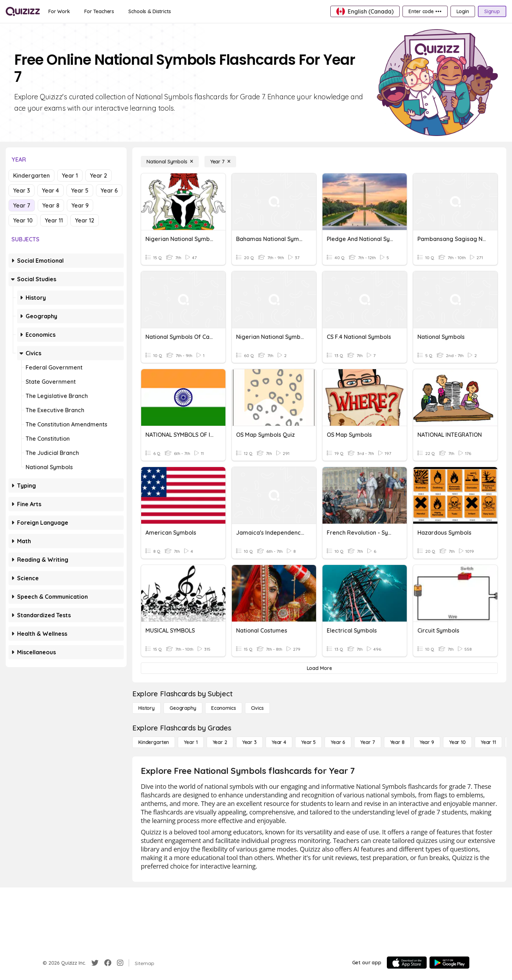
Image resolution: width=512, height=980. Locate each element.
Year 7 (22, 205)
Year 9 (80, 205)
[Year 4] (279, 742)
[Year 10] (457, 742)
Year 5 (80, 190)
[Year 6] (338, 742)
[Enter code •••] (425, 11)
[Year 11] (488, 742)
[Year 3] (249, 742)
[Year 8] (397, 742)
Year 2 (98, 175)
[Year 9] (427, 742)
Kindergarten (31, 175)
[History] (146, 708)
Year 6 (109, 190)
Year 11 (54, 220)
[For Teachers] (99, 11)
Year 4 (50, 190)
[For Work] (59, 11)
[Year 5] (308, 742)
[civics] (257, 708)
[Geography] (183, 708)
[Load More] (319, 668)
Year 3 (22, 190)
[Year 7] (220, 162)
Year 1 (70, 175)
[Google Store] (449, 963)
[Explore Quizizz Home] (23, 11)
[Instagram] (120, 963)
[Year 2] (220, 742)
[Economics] (224, 708)
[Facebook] (108, 963)
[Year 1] (191, 742)
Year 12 (85, 220)
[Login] (463, 11)
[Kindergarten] (154, 742)
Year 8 (51, 205)
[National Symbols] (170, 162)
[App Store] (407, 963)
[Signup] (492, 11)
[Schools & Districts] (150, 11)
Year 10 (23, 220)
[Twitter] (95, 963)
